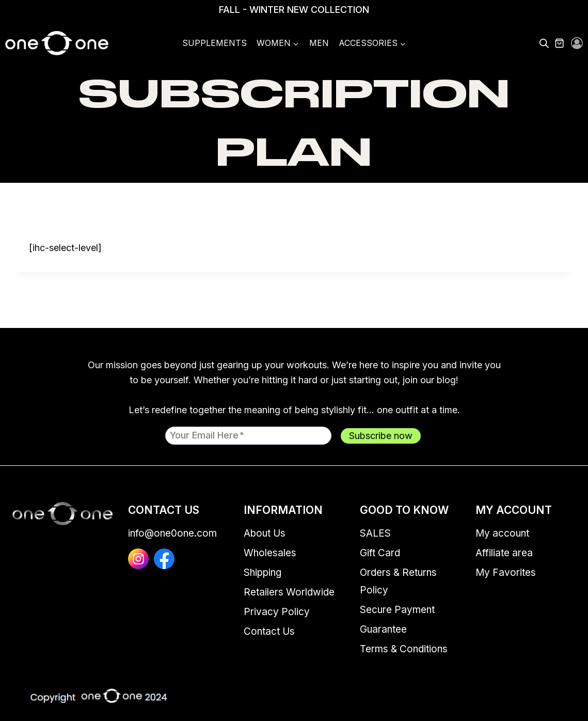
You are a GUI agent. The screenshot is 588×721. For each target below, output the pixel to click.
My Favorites (506, 573)
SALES (375, 533)
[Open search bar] (544, 43)
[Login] (577, 44)
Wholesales (270, 553)
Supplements (214, 43)
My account (502, 533)
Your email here (207, 435)
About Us (265, 533)
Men (319, 43)
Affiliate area (504, 553)
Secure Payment (397, 610)
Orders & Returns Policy (398, 581)
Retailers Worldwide (289, 592)
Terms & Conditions (404, 649)
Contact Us (269, 631)
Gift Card (380, 553)
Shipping (263, 573)
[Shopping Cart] (565, 43)
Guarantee (383, 629)
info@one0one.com (172, 533)
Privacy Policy (277, 612)
